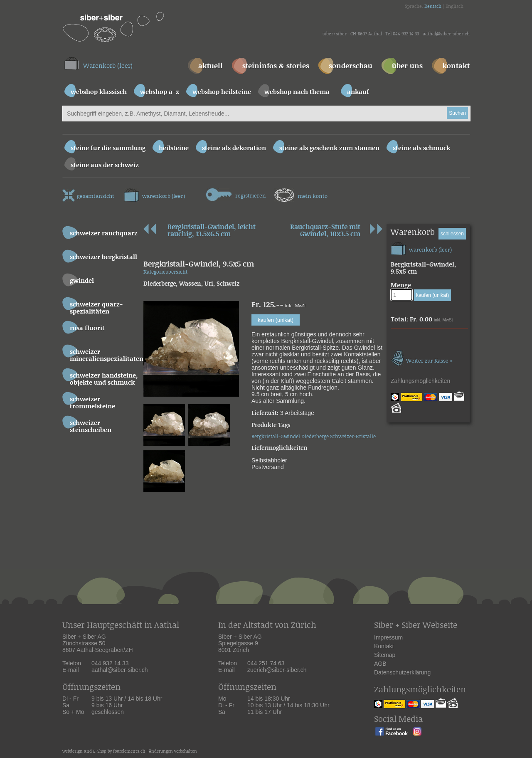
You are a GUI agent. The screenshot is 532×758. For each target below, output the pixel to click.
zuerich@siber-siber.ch (277, 670)
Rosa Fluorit (87, 328)
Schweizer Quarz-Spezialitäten (96, 308)
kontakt (456, 66)
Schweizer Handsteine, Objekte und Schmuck (104, 379)
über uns (407, 66)
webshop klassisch (99, 92)
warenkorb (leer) (154, 194)
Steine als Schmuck (421, 148)
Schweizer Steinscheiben (91, 427)
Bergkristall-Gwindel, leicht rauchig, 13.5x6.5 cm (212, 232)
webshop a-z (160, 92)
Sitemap (385, 655)
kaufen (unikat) (276, 320)
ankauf (358, 92)
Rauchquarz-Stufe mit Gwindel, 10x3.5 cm (325, 232)
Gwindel (82, 281)
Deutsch (433, 7)
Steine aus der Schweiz (105, 165)
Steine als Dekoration (234, 148)
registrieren (236, 194)
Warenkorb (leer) (108, 66)
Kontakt (384, 646)
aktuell (211, 66)
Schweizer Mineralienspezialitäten (105, 356)
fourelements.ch (129, 752)
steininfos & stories (276, 66)
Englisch (454, 7)
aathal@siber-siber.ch (446, 34)
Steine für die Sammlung (108, 148)
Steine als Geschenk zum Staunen (329, 148)
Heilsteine (174, 148)
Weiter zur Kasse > (422, 357)
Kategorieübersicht (165, 272)
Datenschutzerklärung (402, 672)
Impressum (388, 637)
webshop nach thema (297, 92)
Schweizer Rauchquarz (104, 233)
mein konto (301, 194)
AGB (380, 664)
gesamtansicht (88, 194)
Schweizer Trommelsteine (92, 403)
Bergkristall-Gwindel (276, 437)
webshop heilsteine (222, 92)
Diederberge (315, 437)
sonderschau (351, 66)
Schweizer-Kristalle (353, 437)
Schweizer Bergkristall (103, 257)
